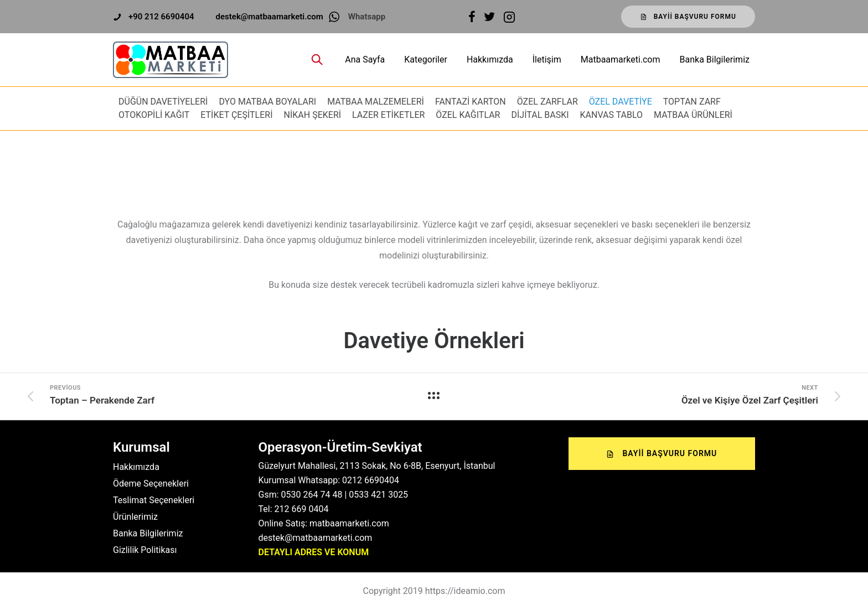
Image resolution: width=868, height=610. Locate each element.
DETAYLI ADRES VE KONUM (314, 552)
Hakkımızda (490, 60)
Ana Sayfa (365, 60)
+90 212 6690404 (161, 17)
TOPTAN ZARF (692, 102)
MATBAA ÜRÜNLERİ (693, 115)
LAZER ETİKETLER (388, 115)
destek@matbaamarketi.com (270, 17)
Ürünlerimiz (135, 517)
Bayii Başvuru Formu (688, 17)
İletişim (547, 60)
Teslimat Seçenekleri (154, 500)
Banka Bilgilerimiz (715, 60)
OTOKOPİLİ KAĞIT (154, 115)
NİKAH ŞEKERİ (313, 115)
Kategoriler (426, 60)
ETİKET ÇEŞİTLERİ (236, 115)
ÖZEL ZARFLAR (547, 102)
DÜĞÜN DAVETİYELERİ (163, 102)
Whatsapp (367, 17)
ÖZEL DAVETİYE (621, 102)
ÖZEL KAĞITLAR (468, 115)
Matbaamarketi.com (621, 60)
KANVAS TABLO (612, 115)
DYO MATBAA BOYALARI (267, 102)
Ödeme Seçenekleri (151, 484)
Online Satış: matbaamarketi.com (324, 523)
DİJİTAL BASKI (540, 115)
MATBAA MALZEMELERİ (376, 102)
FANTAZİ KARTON (471, 102)
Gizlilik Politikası (145, 550)
